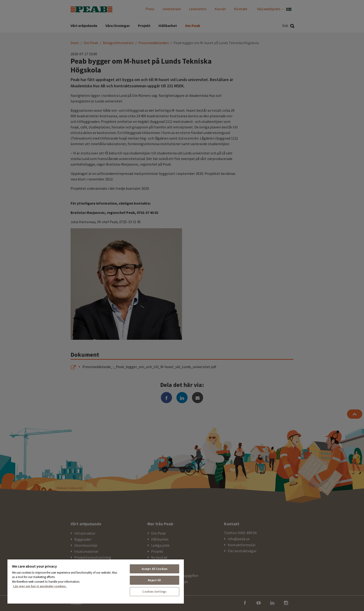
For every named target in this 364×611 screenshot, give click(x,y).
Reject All (154, 580)
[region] (96, 581)
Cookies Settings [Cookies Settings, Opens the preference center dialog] (154, 592)
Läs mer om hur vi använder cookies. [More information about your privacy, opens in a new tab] (40, 586)
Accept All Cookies (154, 569)
